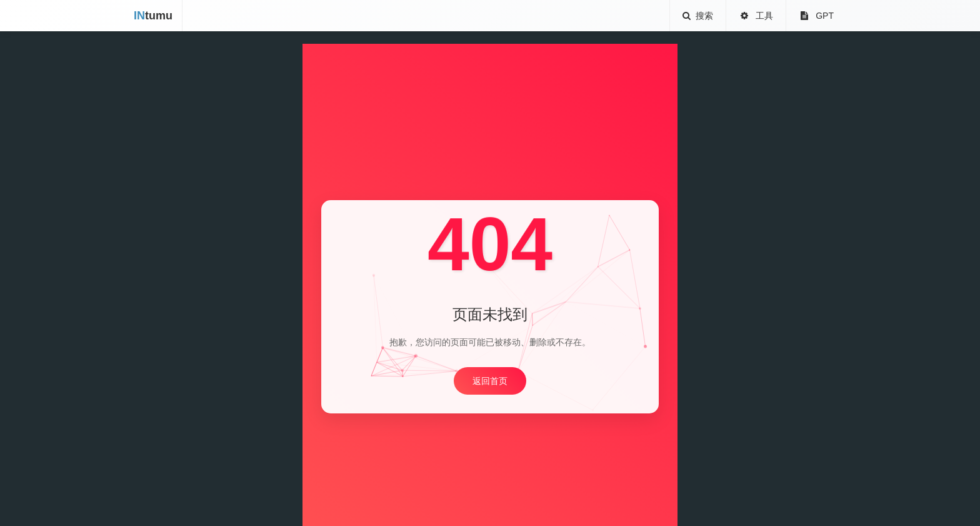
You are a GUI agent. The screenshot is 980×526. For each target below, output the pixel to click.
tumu (153, 16)
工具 (756, 16)
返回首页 (490, 381)
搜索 (698, 16)
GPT (816, 16)
